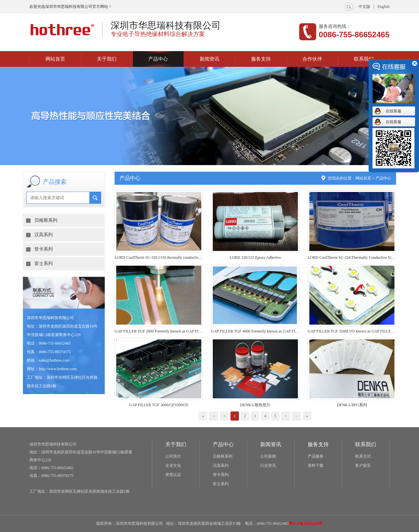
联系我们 (364, 59)
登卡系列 (44, 249)
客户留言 (363, 465)
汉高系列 (44, 235)
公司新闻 (268, 456)
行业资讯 (268, 465)
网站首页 (55, 59)
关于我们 (107, 59)
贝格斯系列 (46, 220)
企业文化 (173, 465)
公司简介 (173, 456)
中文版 (364, 7)
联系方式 (363, 456)
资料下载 (316, 465)
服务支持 (261, 59)
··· (214, 416)
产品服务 (316, 456)
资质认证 (173, 475)
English (383, 7)
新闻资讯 (209, 59)
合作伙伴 (312, 59)
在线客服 (393, 111)
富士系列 (44, 264)
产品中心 (158, 59)
